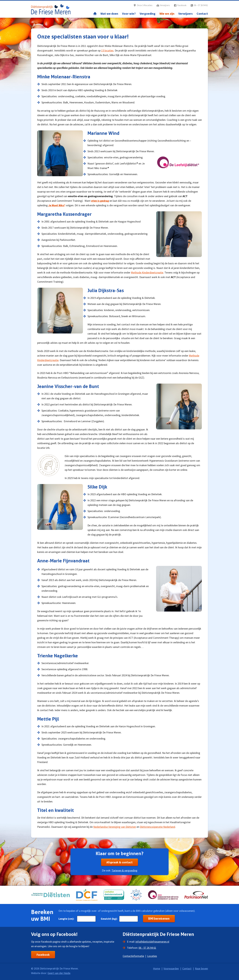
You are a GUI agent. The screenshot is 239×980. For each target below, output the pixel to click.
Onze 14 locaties (145, 5)
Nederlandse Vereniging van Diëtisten (115, 827)
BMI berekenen (159, 919)
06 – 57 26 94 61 (201, 5)
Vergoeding (148, 14)
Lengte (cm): (66, 919)
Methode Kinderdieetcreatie (147, 272)
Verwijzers (165, 5)
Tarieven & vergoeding (124, 870)
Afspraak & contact (120, 862)
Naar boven (201, 968)
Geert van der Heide (59, 973)
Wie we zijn (167, 14)
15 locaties (107, 50)
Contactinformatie (133, 956)
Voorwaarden (171, 968)
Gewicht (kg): (109, 919)
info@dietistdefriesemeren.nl (152, 942)
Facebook (182, 5)
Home (95, 14)
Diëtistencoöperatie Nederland (158, 827)
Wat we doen (109, 14)
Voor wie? (129, 14)
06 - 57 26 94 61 (147, 948)
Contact (202, 14)
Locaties (152, 956)
